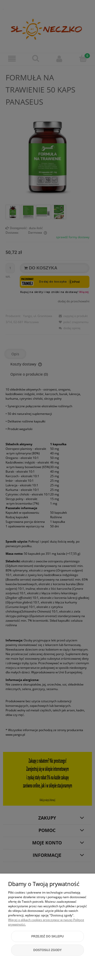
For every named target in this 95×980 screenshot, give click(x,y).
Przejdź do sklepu (47, 936)
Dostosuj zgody (48, 950)
